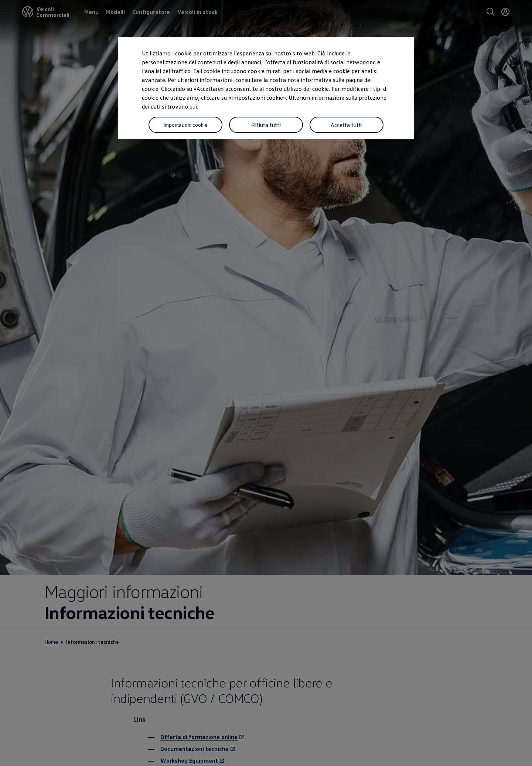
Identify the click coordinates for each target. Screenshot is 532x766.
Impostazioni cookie (185, 125)
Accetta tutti (347, 125)
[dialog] (266, 383)
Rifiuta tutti (266, 125)
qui (193, 106)
